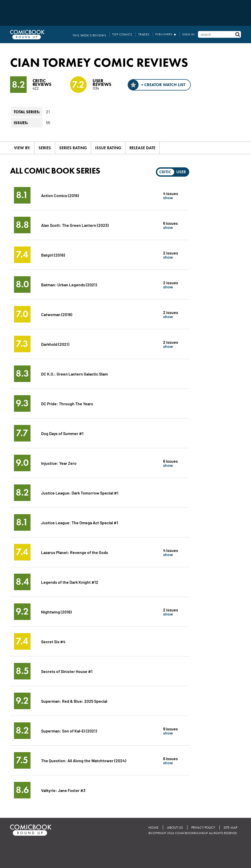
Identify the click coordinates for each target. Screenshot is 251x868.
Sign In (189, 34)
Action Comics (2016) (60, 195)
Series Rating (73, 148)
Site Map (230, 828)
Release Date (142, 148)
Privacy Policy (203, 828)
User (181, 172)
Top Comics (126, 34)
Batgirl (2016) (53, 255)
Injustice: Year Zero (59, 463)
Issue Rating (108, 148)
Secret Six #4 (53, 641)
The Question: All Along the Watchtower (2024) (84, 760)
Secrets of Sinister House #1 (67, 671)
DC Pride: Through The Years (67, 403)
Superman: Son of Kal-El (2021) (69, 731)
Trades (146, 34)
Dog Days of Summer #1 (62, 433)
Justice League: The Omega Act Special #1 (80, 522)
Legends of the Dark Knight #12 (70, 582)
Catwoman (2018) (57, 314)
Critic (165, 172)
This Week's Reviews (95, 34)
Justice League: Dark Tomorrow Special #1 (80, 493)
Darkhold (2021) (55, 344)
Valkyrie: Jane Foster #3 (63, 790)
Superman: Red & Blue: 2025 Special (74, 701)
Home (152, 828)
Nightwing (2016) (56, 612)
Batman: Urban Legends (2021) (69, 284)
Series (45, 148)
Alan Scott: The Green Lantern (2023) (75, 225)
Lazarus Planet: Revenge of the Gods (75, 552)
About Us (174, 828)
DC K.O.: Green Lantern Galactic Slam (75, 374)
